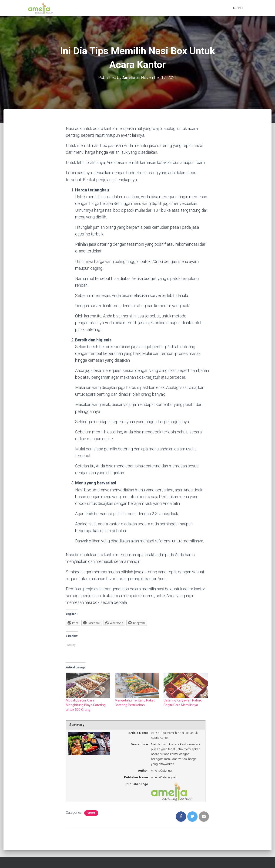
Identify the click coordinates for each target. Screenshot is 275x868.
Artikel (238, 8)
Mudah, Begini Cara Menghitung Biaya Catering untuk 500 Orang (86, 705)
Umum (91, 813)
